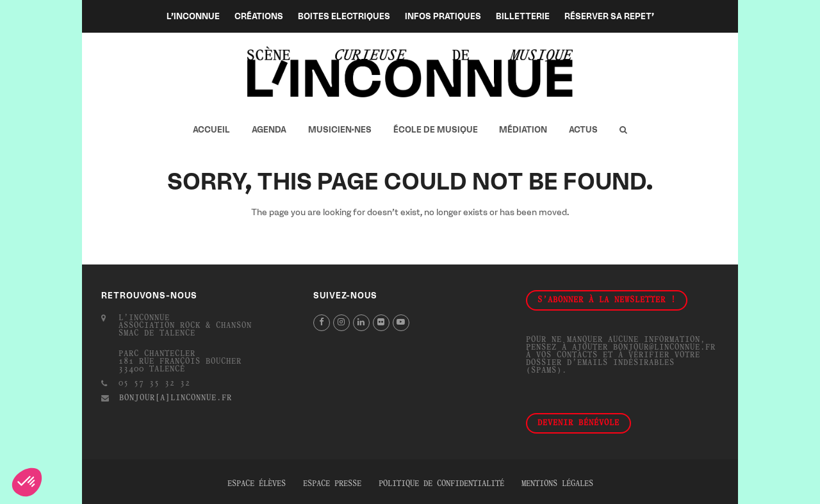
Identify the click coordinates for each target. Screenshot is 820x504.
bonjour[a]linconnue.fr (176, 398)
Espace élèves (257, 484)
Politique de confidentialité (441, 484)
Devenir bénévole (578, 423)
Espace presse (332, 484)
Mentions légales (557, 484)
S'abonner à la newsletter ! (607, 300)
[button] (623, 130)
